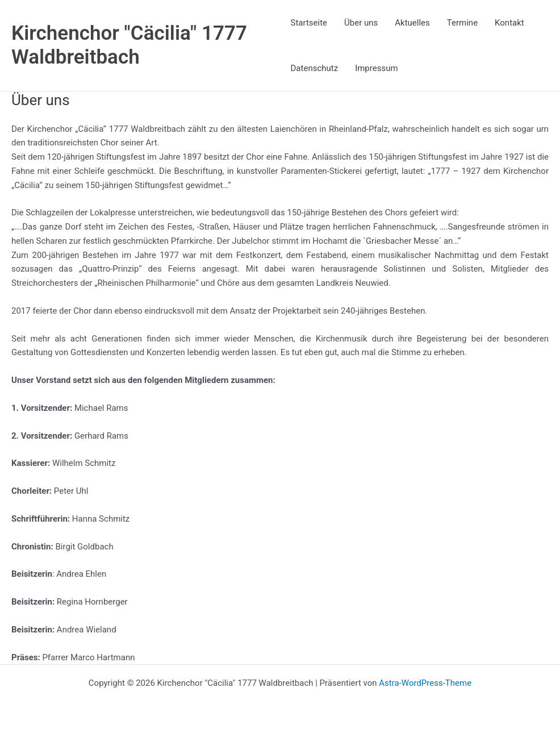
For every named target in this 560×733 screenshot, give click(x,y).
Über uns (361, 23)
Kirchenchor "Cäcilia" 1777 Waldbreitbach (129, 45)
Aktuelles (412, 23)
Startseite (309, 23)
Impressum (376, 68)
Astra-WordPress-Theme (425, 683)
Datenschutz (315, 68)
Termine (462, 23)
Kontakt (509, 23)
